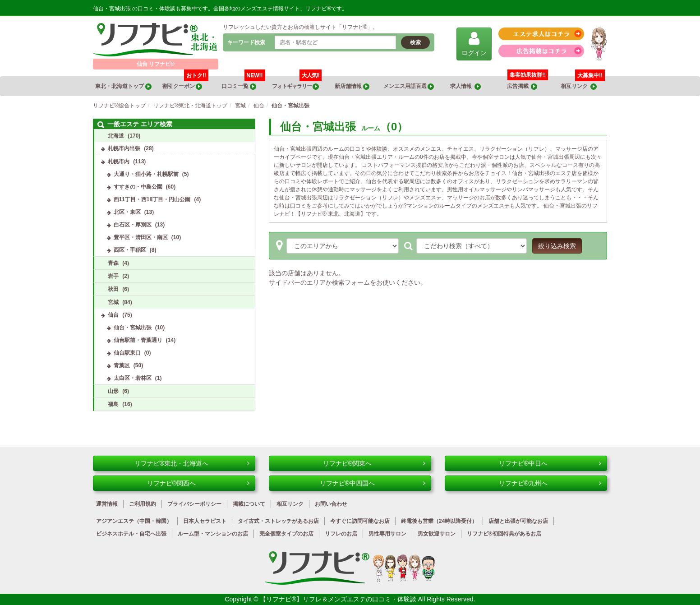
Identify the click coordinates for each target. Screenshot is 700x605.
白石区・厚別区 (133, 225)
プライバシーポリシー (194, 504)
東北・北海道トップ (123, 86)
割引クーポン (185, 83)
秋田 (113, 289)
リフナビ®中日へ (550, 463)
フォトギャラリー (297, 83)
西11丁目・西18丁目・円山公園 (152, 199)
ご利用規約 (143, 504)
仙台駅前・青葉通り (138, 340)
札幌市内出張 (124, 148)
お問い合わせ (331, 504)
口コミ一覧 (243, 83)
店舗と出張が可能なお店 (518, 521)
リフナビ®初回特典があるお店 (504, 534)
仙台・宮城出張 (133, 328)
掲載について (249, 504)
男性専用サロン (387, 534)
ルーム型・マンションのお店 (213, 534)
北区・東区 (127, 212)
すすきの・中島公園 (138, 187)
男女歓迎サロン (437, 534)
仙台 (113, 315)
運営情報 (107, 504)
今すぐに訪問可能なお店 (360, 521)
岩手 (113, 276)
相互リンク (583, 83)
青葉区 (122, 365)
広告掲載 (522, 86)
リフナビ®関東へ (374, 463)
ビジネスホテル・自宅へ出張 (131, 534)
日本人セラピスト (205, 521)
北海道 (116, 136)
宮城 (113, 302)
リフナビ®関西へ (198, 483)
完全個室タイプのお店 (286, 534)
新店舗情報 (352, 86)
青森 (113, 263)
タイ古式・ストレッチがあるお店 (278, 521)
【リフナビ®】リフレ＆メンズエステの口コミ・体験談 (339, 599)
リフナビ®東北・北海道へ (192, 463)
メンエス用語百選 (409, 86)
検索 (415, 42)
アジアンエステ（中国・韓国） (134, 521)
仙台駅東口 (127, 353)
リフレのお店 (341, 534)
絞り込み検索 (557, 246)
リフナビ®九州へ (550, 483)
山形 (113, 391)
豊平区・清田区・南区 (141, 237)
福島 (113, 404)
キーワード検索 (246, 42)
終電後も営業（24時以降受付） (439, 521)
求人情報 (465, 86)
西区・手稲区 (130, 250)
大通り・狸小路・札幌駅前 (146, 174)
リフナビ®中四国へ (373, 483)
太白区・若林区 (133, 378)
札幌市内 (119, 162)
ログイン (474, 44)
